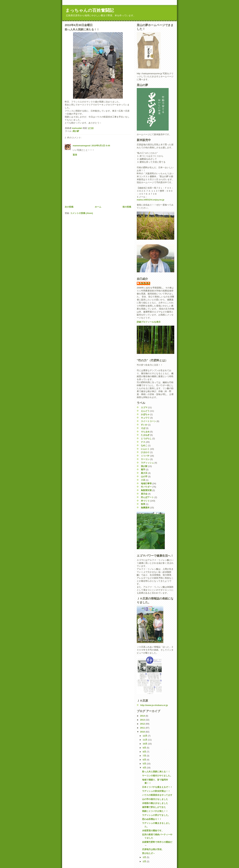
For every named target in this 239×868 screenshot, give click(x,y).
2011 (143, 728)
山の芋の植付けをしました (155, 799)
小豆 (143, 480)
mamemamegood (82, 146)
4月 (145, 768)
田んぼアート (147, 497)
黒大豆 (144, 473)
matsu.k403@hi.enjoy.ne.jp (151, 200)
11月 (145, 740)
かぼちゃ (145, 414)
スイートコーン (148, 421)
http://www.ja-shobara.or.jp (154, 705)
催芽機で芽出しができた (154, 807)
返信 (75, 155)
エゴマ (144, 407)
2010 (143, 732)
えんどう (145, 411)
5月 (145, 764)
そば (143, 428)
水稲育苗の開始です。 (153, 831)
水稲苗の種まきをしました (155, 803)
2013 (143, 720)
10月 (145, 744)
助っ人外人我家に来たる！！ (156, 772)
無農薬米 (145, 508)
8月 (145, 752)
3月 (145, 857)
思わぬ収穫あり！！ (152, 819)
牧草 (143, 504)
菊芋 (143, 470)
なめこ (144, 445)
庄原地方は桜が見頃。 (153, 849)
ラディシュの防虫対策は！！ (156, 791)
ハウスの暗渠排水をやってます (157, 795)
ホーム (98, 207)
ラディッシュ (147, 463)
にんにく (145, 449)
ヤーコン (145, 459)
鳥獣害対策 (146, 490)
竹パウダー (146, 487)
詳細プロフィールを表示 (149, 322)
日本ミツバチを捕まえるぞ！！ (157, 787)
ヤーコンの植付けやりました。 (157, 776)
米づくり (145, 501)
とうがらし (146, 438)
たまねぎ (145, 435)
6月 (145, 760)
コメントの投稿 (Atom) (82, 213)
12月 (145, 736)
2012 (143, 724)
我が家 (76, 131)
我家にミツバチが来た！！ (155, 811)
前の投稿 (127, 207)
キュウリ (145, 418)
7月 (145, 756)
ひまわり (145, 452)
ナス (143, 442)
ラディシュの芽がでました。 (156, 815)
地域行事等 (146, 483)
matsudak (145, 283)
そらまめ (145, 432)
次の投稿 (69, 207)
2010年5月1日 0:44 (101, 146)
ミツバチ (145, 456)
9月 (145, 748)
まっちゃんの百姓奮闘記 (90, 10)
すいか (144, 425)
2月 (145, 861)
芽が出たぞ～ (149, 853)
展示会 (144, 494)
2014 (143, 716)
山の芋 (144, 477)
